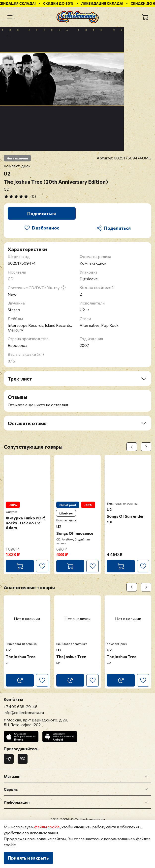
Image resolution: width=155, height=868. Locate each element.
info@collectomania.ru (24, 712)
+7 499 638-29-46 (21, 706)
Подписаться (42, 213)
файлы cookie (47, 827)
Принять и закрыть (28, 858)
